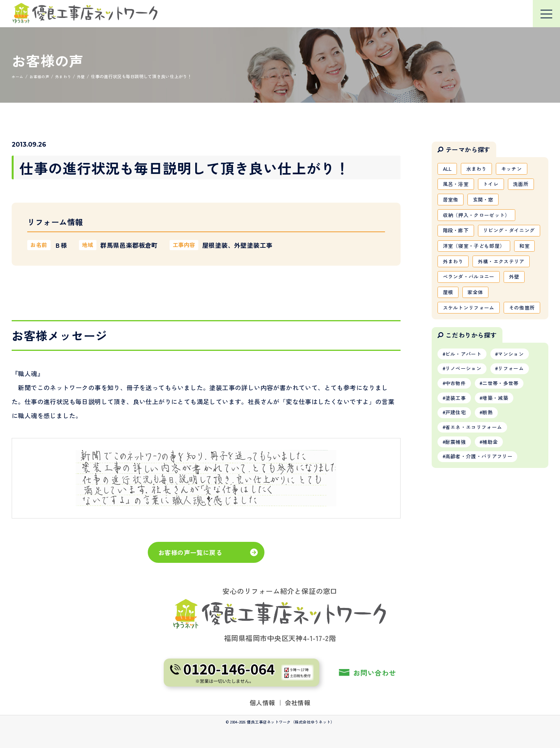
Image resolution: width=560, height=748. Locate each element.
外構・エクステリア (468, 303)
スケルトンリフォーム (471, 353)
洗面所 (528, 186)
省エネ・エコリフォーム (477, 497)
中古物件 (458, 449)
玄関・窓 (487, 203)
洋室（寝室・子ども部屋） (477, 270)
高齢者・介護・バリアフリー (483, 529)
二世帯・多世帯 (507, 449)
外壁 (521, 320)
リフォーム (518, 433)
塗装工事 (458, 465)
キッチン (518, 169)
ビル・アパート (466, 417)
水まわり (480, 169)
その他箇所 (457, 370)
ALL (448, 169)
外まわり (481, 286)
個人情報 (262, 702)
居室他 (452, 203)
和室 (449, 286)
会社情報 (298, 702)
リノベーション (466, 433)
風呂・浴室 (457, 186)
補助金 (496, 513)
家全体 (479, 336)
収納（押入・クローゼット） (480, 219)
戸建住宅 (458, 481)
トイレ (495, 186)
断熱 (493, 481)
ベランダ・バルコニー (471, 320)
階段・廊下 (457, 236)
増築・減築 (501, 465)
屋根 (449, 336)
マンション (518, 417)
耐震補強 (458, 513)
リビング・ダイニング (471, 253)
